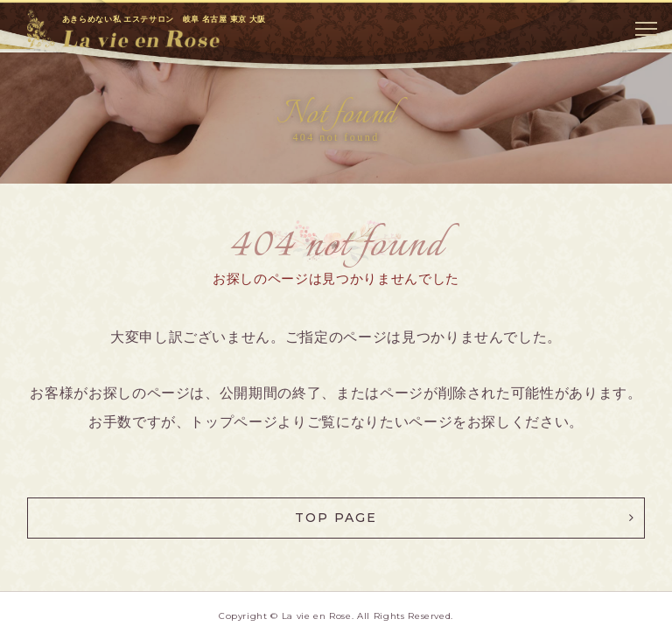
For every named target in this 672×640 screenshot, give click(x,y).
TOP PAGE (336, 518)
